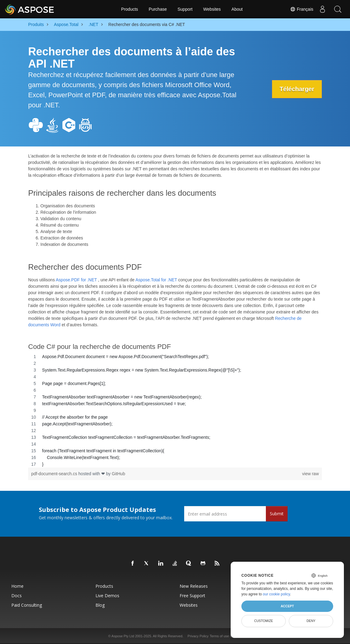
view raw (311, 474)
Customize (264, 621)
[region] (175, 410)
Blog (100, 605)
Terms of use (219, 636)
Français (302, 9)
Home (17, 586)
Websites (212, 9)
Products (130, 9)
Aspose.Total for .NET (156, 280)
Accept (287, 606)
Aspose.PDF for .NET (76, 280)
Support (185, 9)
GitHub (118, 474)
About (237, 9)
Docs (17, 596)
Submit (277, 514)
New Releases (194, 586)
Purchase (158, 9)
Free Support (192, 596)
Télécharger (297, 89)
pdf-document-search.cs (55, 474)
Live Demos (107, 596)
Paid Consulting (27, 605)
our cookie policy (276, 594)
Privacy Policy (198, 636)
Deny (311, 621)
